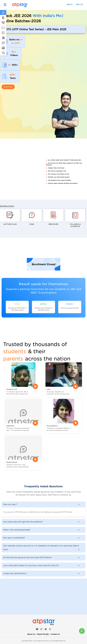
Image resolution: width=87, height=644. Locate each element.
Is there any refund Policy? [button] (43, 574)
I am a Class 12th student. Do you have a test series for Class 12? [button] (43, 566)
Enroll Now (8, 87)
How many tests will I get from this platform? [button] (43, 522)
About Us (31, 634)
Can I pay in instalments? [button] (43, 538)
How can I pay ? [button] (43, 504)
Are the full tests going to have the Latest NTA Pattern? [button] (43, 558)
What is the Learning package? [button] (43, 530)
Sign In (69, 4)
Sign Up (79, 4)
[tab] (43, 504)
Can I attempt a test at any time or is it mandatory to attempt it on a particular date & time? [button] (43, 548)
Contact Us (55, 634)
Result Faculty (43, 634)
